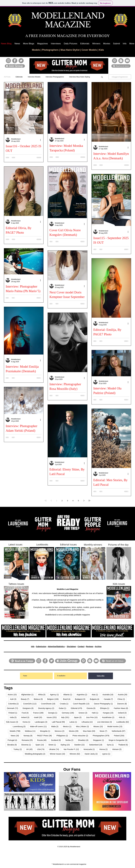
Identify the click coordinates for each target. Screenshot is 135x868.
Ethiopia (105, 708)
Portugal (13, 740)
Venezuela (90, 749)
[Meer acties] (41, 140)
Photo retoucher (81, 736)
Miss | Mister (83, 726)
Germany (69, 713)
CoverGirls (31, 704)
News (16, 736)
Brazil (68, 699)
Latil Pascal (59, 722)
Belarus (39, 699)
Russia (43, 740)
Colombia (14, 704)
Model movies (116, 726)
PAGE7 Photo (45, 736)
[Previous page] (51, 501)
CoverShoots (49, 704)
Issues (52, 717)
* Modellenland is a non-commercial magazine (69, 864)
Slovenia (27, 745)
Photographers (50, 50)
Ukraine (55, 749)
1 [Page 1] (57, 501)
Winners (76, 754)
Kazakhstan (109, 717)
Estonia (92, 708)
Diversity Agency (47, 708)
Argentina (83, 695)
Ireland (26, 717)
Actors (13, 695)
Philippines (63, 736)
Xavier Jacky (92, 754)
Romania (28, 740)
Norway (29, 736)
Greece (84, 713)
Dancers (123, 704)
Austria (123, 695)
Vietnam (118, 749)
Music (104, 731)
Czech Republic (82, 704)
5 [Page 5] (78, 501)
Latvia (74, 722)
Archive (98, 647)
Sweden (80, 745)
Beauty (26, 699)
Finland (14, 713)
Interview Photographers (55, 77)
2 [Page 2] (62, 501)
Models (36, 50)
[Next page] (84, 501)
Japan (79, 717)
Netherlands (119, 731)
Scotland (57, 740)
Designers (29, 708)
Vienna (104, 749)
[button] (29, 44)
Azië (14, 699)
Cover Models (89, 50)
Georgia (53, 713)
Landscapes (42, 722)
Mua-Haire (90, 731)
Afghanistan (28, 695)
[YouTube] (127, 61)
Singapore (99, 740)
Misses (99, 726)
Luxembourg (20, 726)
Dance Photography (104, 704)
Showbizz (84, 740)
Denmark (13, 708)
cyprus (107, 754)
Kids (101, 50)
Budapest (81, 699)
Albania (69, 695)
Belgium (54, 699)
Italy (66, 717)
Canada (109, 699)
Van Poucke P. (72, 749)
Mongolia (46, 731)
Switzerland (97, 745)
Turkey (18, 749)
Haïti (96, 713)
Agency (55, 695)
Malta (56, 726)
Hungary (109, 713)
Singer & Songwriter (119, 740)
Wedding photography (36, 754)
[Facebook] (15, 61)
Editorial (77, 708)
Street (53, 745)
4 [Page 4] (73, 501)
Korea (27, 722)
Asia (96, 695)
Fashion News (122, 708)
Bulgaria (95, 699)
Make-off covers (39, 726)
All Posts (7, 77)
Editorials (19, 77)
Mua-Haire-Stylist (70, 50)
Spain (40, 745)
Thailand (124, 745)
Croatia (65, 704)
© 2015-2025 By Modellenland (69, 847)
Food (26, 713)
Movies (75, 731)
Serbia (70, 740)
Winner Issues (58, 754)
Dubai (63, 708)
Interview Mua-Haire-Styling (80, 77)
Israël (39, 717)
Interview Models (34, 77)
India (14, 717)
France (39, 713)
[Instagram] (8, 61)
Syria (111, 745)
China (122, 699)
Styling (66, 745)
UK (30, 749)
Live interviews (105, 722)
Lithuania (88, 722)
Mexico (68, 726)
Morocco (60, 731)
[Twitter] (21, 61)
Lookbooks (124, 722)
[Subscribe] (101, 676)
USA (42, 749)
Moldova (31, 731)
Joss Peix (93, 717)
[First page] (46, 501)
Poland (120, 736)
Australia (109, 695)
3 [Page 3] (67, 501)
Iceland (123, 713)
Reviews (90, 647)
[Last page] (89, 501)
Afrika (43, 695)
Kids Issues (13, 722)
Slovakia (13, 745)
